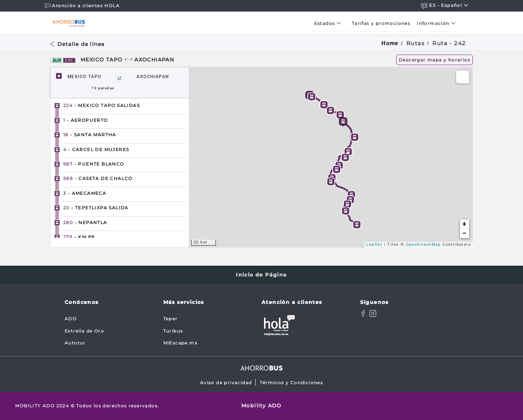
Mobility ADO (261, 406)
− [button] (464, 233)
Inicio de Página (261, 275)
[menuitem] (330, 23)
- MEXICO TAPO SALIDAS (101, 105)
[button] (120, 78)
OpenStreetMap (423, 245)
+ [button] (464, 224)
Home (390, 43)
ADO (71, 319)
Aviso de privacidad (226, 383)
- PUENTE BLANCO (94, 164)
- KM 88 (79, 237)
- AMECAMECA (85, 193)
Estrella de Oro (84, 331)
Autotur (75, 343)
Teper (170, 319)
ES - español (445, 6)
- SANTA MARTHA (90, 135)
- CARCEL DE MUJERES (96, 149)
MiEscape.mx (180, 343)
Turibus (173, 331)
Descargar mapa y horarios (435, 60)
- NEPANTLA (85, 222)
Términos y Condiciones (291, 383)
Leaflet (374, 245)
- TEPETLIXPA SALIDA (96, 208)
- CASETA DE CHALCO (98, 178)
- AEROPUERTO (86, 120)
